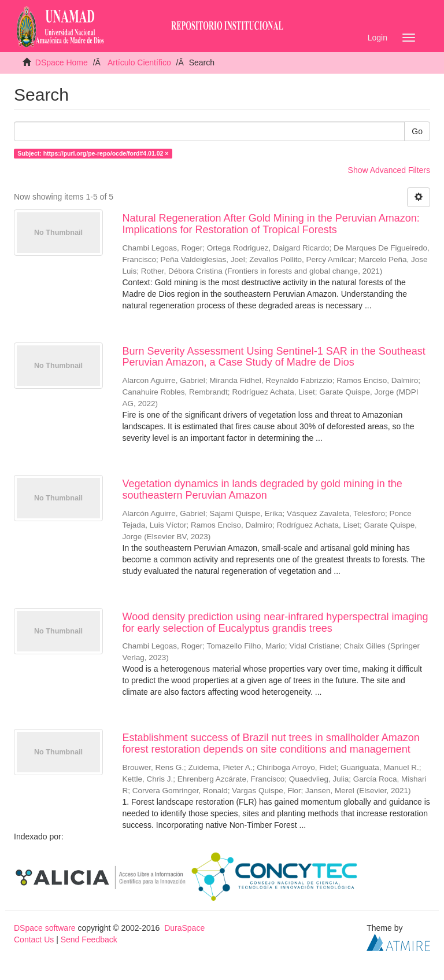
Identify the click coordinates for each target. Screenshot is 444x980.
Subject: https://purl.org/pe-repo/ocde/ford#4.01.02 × (93, 153)
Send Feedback (89, 940)
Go (417, 131)
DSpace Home (62, 62)
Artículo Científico (139, 62)
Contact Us (34, 940)
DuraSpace (184, 928)
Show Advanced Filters (389, 170)
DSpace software (45, 928)
